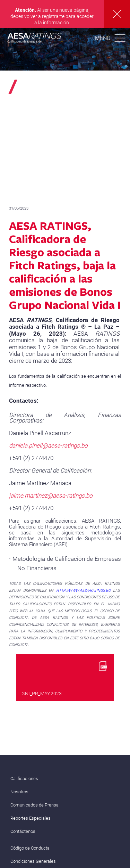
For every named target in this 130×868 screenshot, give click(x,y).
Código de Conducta (30, 848)
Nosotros (19, 792)
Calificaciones (24, 779)
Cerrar (117, 14)
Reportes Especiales (31, 818)
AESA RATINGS (35, 39)
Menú (103, 38)
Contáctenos (23, 831)
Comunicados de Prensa (34, 805)
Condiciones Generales (33, 861)
